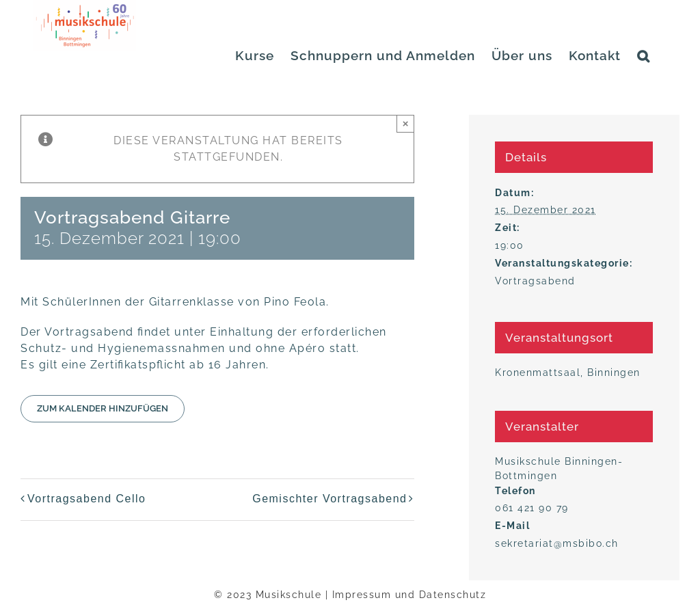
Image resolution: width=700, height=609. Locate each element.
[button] (644, 56)
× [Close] (406, 123)
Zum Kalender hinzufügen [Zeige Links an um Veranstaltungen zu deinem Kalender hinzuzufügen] (103, 408)
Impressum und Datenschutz (409, 595)
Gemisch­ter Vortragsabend (329, 499)
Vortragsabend (535, 281)
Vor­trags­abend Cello (86, 499)
